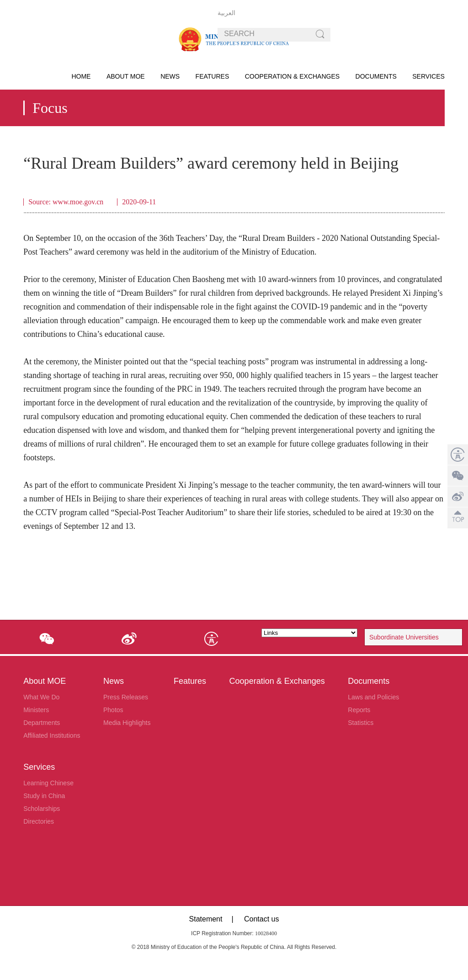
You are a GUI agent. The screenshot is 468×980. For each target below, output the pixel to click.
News (170, 76)
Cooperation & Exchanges (292, 76)
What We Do (41, 697)
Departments (42, 723)
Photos (113, 710)
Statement (206, 919)
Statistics (361, 723)
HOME (81, 76)
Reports (359, 710)
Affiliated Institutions (52, 735)
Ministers (36, 710)
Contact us (261, 919)
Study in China (44, 796)
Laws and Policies (373, 697)
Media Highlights (127, 723)
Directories (39, 821)
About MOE (126, 76)
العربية (226, 13)
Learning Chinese (48, 783)
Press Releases (126, 697)
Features (213, 76)
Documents (376, 76)
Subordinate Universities (404, 637)
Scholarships (42, 809)
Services (428, 76)
